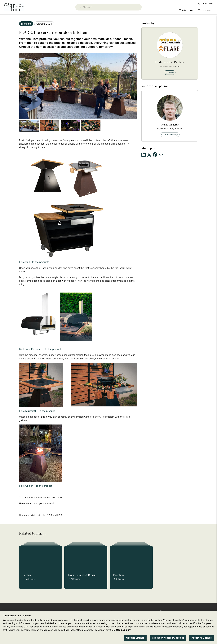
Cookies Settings (135, 638)
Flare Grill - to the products (34, 262)
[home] (14, 7)
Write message (170, 135)
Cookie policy (123, 630)
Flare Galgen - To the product (36, 486)
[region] (108, 628)
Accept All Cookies (202, 638)
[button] (29, 126)
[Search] (108, 7)
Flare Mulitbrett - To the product (37, 411)
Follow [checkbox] (170, 72)
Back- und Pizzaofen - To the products (41, 349)
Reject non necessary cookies (168, 638)
